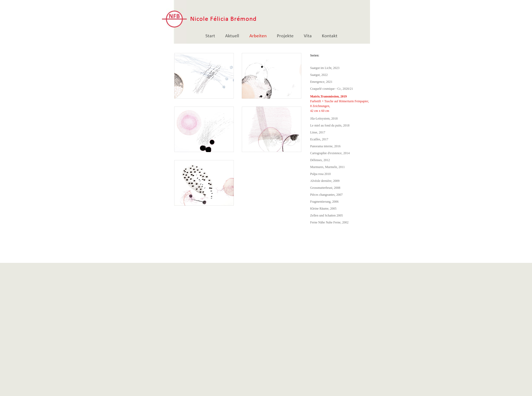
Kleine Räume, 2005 (323, 209)
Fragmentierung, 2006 (324, 202)
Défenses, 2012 (320, 160)
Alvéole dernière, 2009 (325, 181)
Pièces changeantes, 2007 (326, 195)
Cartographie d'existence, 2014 (330, 153)
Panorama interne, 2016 (325, 146)
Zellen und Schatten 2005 (327, 215)
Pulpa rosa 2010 (320, 174)
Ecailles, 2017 (319, 139)
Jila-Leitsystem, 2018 (324, 119)
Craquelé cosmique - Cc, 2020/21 (332, 89)
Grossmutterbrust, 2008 (325, 188)
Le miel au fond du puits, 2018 (330, 125)
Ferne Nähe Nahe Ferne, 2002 (329, 222)
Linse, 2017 (318, 132)
